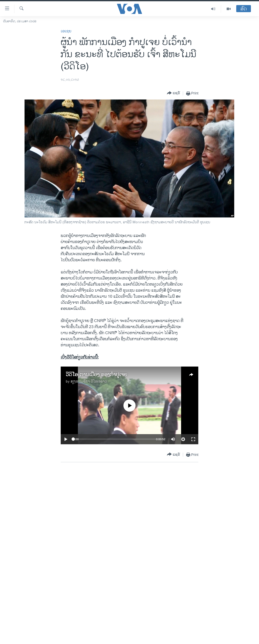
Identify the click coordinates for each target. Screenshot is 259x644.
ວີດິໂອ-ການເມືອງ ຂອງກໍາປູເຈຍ (96, 375)
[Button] (174, 93)
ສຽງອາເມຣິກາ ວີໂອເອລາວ (89, 381)
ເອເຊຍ (66, 31)
